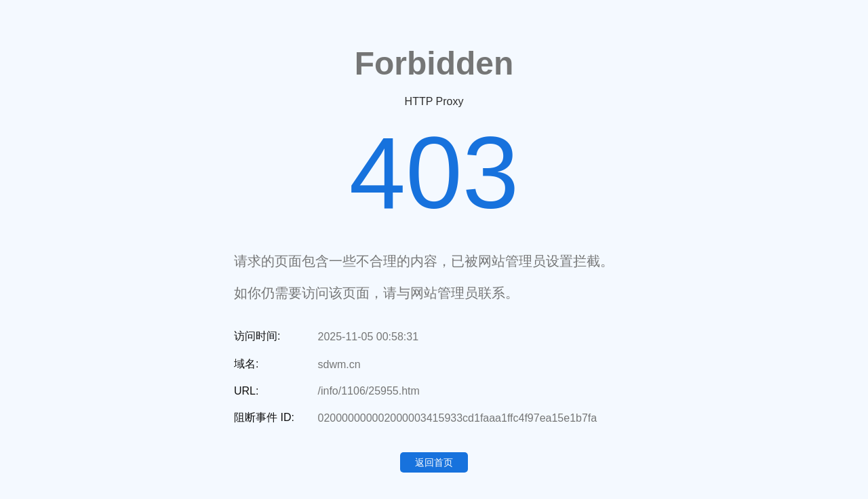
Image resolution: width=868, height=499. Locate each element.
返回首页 (434, 462)
